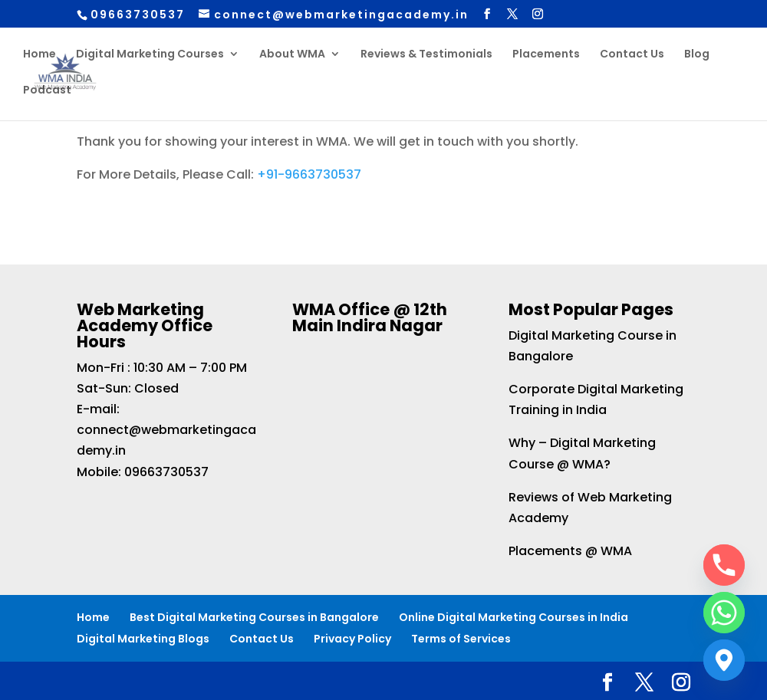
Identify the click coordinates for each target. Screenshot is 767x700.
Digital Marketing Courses (150, 55)
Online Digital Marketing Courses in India (514, 617)
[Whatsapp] (724, 613)
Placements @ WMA (570, 551)
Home (40, 55)
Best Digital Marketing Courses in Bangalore (254, 617)
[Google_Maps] (724, 660)
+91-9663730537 (309, 174)
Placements (546, 55)
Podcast (47, 91)
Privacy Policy (352, 639)
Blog (697, 55)
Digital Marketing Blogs (143, 639)
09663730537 (166, 472)
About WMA (292, 55)
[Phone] (724, 565)
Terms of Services (461, 639)
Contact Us (632, 55)
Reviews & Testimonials (426, 55)
